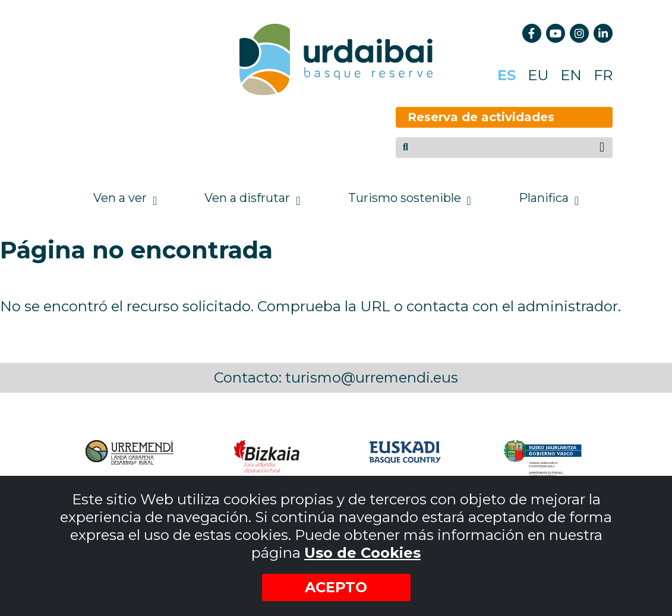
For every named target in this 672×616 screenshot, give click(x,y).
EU (538, 75)
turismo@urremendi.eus (372, 378)
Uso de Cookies (362, 553)
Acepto (336, 587)
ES (507, 75)
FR (603, 75)
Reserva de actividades (460, 117)
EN (571, 75)
